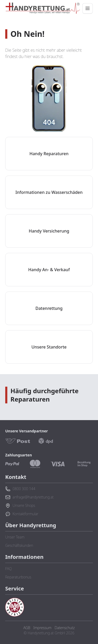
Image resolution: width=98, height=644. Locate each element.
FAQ (8, 569)
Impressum (42, 628)
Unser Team (15, 537)
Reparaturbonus (18, 577)
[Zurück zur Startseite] (43, 8)
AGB (27, 628)
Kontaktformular (22, 514)
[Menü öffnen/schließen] (88, 8)
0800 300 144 (20, 489)
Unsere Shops (20, 506)
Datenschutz (65, 628)
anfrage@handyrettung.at (29, 497)
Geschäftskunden (19, 545)
